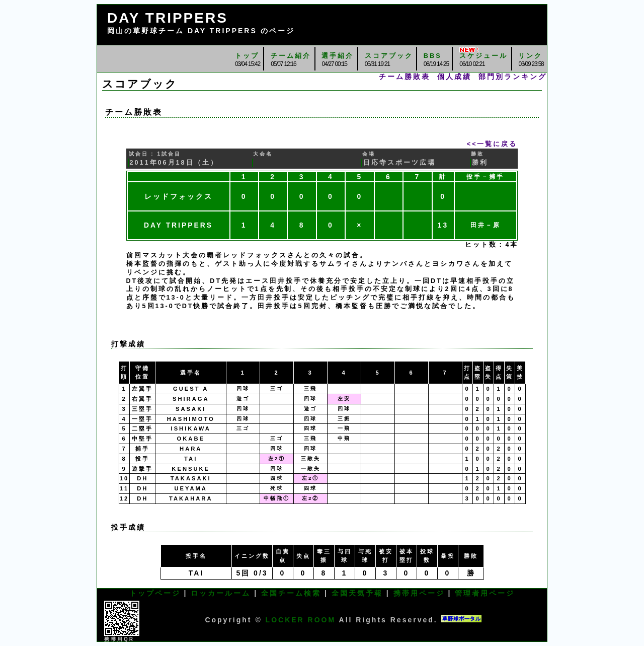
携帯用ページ (419, 593)
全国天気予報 (357, 593)
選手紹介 (338, 56)
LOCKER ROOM (301, 620)
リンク (530, 56)
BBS (433, 56)
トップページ (155, 593)
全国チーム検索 (291, 593)
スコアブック (389, 56)
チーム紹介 (291, 56)
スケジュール (484, 56)
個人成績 (454, 77)
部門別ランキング (513, 77)
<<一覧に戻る (492, 144)
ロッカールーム (221, 593)
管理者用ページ (485, 593)
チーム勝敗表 (405, 77)
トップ (247, 56)
